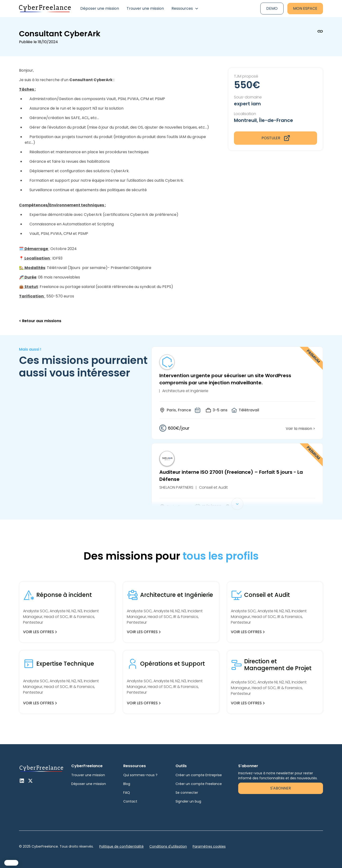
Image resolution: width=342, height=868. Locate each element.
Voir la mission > (300, 429)
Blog (127, 784)
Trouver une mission (145, 8)
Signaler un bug (188, 801)
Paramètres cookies (209, 846)
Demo (272, 8)
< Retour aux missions (40, 321)
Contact (130, 801)
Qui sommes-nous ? (140, 775)
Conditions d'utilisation (168, 846)
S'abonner (281, 788)
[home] (45, 9)
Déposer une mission (100, 8)
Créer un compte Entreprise (199, 775)
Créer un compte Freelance (199, 784)
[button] (185, 9)
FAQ (127, 793)
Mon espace (305, 8)
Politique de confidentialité (121, 846)
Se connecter (187, 793)
